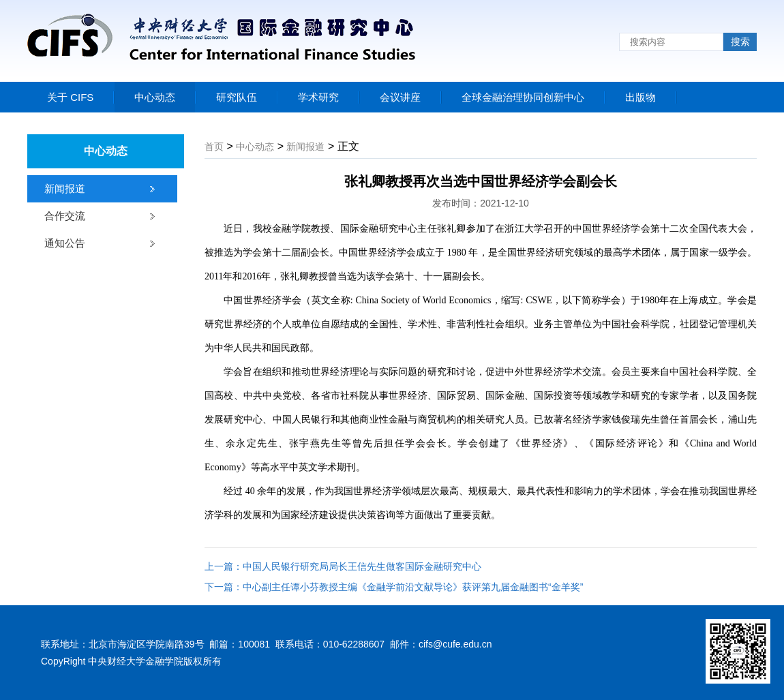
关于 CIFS (70, 97)
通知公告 (65, 243)
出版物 (640, 97)
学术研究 (318, 97)
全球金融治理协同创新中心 (523, 97)
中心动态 (155, 97)
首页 (214, 147)
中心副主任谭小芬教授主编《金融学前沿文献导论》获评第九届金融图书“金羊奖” (413, 587)
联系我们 (716, 119)
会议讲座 (400, 97)
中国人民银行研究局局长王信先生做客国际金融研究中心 (362, 566)
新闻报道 (65, 188)
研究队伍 (237, 97)
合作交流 (65, 216)
